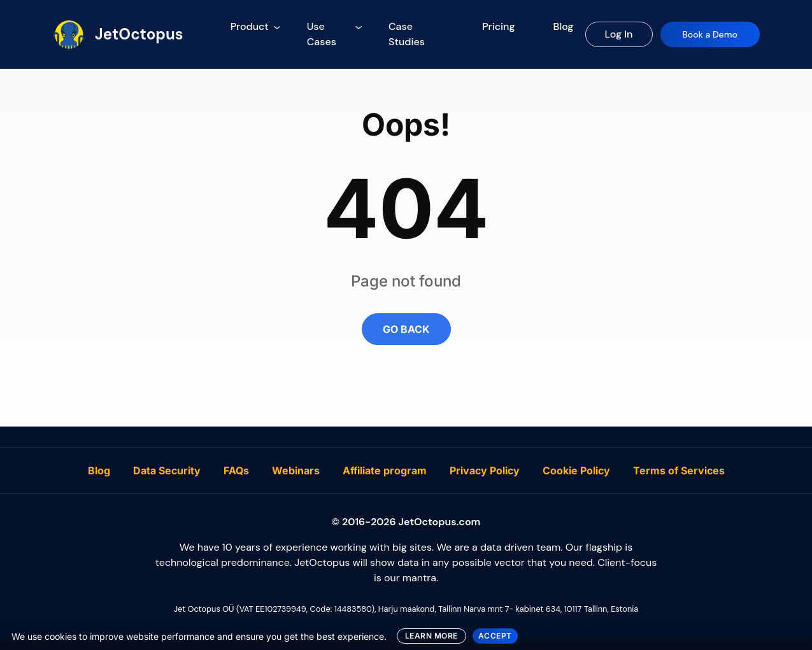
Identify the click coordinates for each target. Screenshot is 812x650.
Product (250, 26)
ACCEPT (495, 636)
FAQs (236, 470)
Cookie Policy (576, 470)
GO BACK (406, 329)
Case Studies (407, 34)
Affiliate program (385, 470)
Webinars (296, 470)
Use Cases (322, 34)
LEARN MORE (431, 636)
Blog (564, 26)
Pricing (498, 26)
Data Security (167, 470)
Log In (619, 34)
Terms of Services (679, 470)
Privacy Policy (485, 470)
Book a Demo (710, 34)
